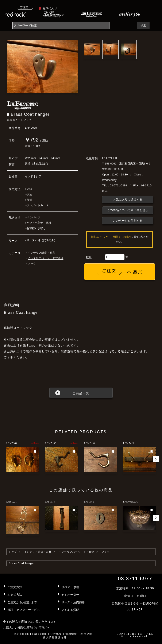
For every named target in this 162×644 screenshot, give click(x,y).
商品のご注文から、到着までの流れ (111, 237)
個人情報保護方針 (55, 637)
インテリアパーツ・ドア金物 (45, 258)
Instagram (21, 634)
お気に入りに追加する (128, 199)
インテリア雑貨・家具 (41, 253)
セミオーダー (70, 595)
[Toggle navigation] (7, 8)
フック (32, 264)
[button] (156, 459)
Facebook (40, 634)
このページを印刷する (128, 221)
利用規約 (86, 634)
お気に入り (48, 8)
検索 (143, 25)
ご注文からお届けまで (22, 602)
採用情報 (71, 634)
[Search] (61, 26)
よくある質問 (70, 610)
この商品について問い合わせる (128, 210)
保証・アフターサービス (24, 610)
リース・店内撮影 (73, 602)
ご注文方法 (15, 587)
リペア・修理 (70, 587)
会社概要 (56, 634)
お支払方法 (15, 595)
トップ (13, 552)
